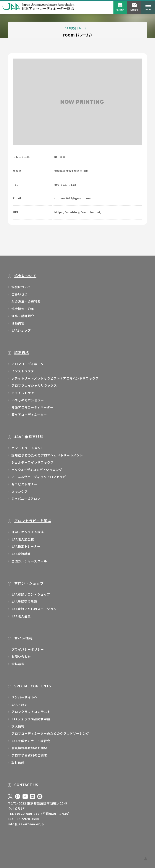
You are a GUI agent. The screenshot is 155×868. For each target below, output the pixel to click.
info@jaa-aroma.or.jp (26, 824)
